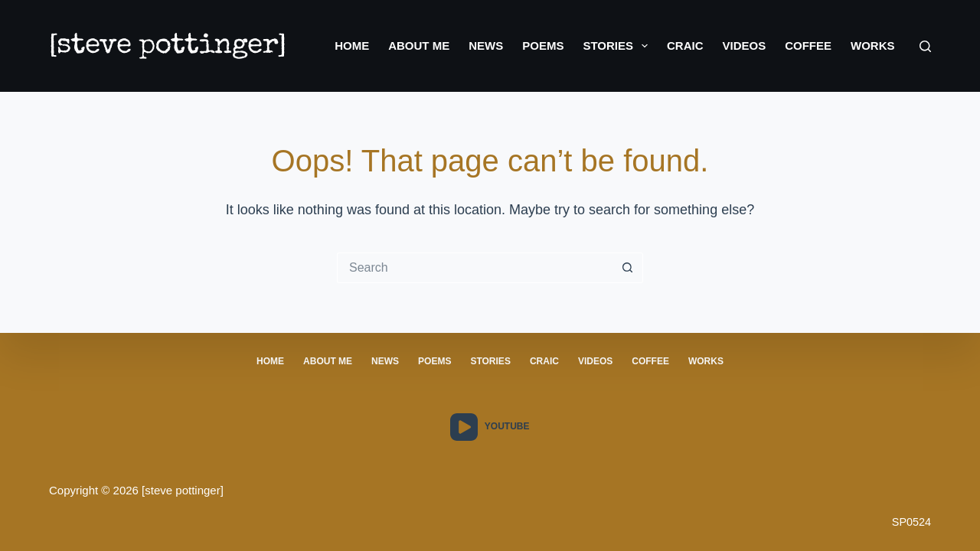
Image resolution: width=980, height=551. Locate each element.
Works (873, 46)
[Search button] (628, 268)
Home (352, 46)
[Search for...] (475, 268)
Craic (685, 46)
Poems (543, 46)
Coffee (808, 46)
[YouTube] (490, 427)
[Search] (925, 46)
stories (490, 361)
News (486, 46)
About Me (419, 46)
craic (544, 361)
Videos (744, 46)
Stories (618, 46)
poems (434, 361)
